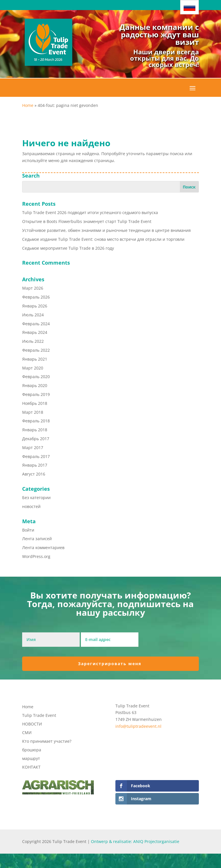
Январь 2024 (35, 332)
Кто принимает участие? (47, 742)
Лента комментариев (43, 547)
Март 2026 (33, 288)
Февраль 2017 (36, 456)
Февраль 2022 (36, 350)
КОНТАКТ (31, 767)
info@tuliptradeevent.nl (138, 726)
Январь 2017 (35, 465)
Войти (28, 530)
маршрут (31, 759)
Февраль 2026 (36, 297)
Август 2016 (34, 474)
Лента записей (37, 539)
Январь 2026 (35, 306)
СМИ (27, 733)
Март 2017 (33, 448)
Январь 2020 (35, 385)
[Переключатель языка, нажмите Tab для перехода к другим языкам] (189, 7)
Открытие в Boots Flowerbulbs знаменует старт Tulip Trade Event (87, 221)
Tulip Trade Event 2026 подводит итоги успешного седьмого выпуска (90, 212)
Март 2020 (33, 368)
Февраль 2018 (36, 421)
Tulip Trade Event (39, 716)
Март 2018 (33, 412)
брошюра (32, 750)
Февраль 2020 (36, 377)
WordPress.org (36, 556)
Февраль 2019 (36, 394)
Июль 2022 (33, 341)
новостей (31, 506)
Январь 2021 (35, 359)
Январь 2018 (35, 430)
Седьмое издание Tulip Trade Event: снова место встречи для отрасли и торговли (103, 239)
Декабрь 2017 (36, 439)
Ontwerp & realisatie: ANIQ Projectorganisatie (135, 841)
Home (28, 105)
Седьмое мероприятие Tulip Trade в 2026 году (68, 248)
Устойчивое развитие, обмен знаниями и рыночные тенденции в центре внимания (106, 230)
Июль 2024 (33, 315)
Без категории (36, 497)
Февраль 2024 (36, 324)
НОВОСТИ (32, 724)
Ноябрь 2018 (35, 403)
